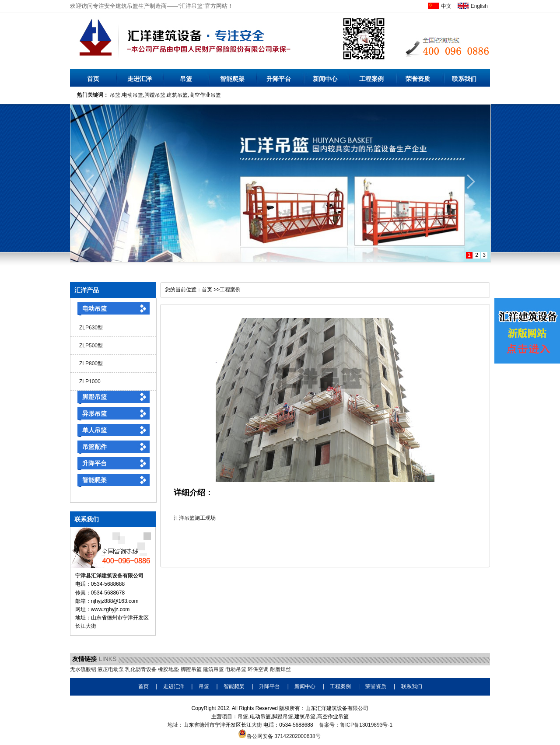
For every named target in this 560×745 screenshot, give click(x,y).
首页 (93, 79)
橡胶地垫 (168, 669)
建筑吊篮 (213, 669)
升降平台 (279, 79)
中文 (446, 6)
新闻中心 (325, 79)
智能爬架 (232, 79)
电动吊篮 (94, 308)
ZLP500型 (91, 346)
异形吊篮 (94, 413)
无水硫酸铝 (83, 669)
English (479, 6)
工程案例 (371, 79)
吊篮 (186, 79)
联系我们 (464, 79)
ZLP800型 (91, 364)
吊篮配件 (94, 447)
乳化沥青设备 (141, 669)
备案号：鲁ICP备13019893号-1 (356, 725)
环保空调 (258, 669)
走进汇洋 (140, 79)
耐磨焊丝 (280, 669)
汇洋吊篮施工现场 (195, 518)
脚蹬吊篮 (94, 397)
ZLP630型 (91, 328)
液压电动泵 (111, 669)
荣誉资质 (418, 79)
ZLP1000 (90, 381)
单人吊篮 (94, 430)
